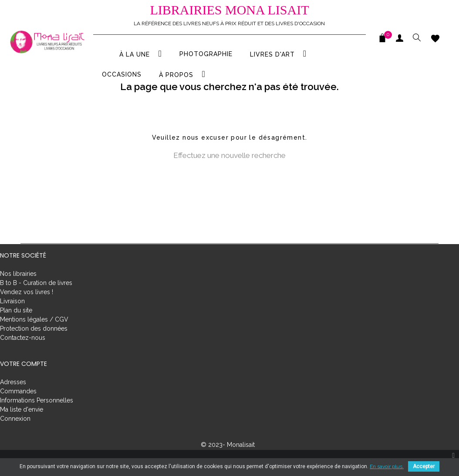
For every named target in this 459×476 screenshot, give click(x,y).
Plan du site (16, 328)
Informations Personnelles (37, 418)
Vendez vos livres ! (27, 310)
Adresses (13, 400)
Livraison (12, 319)
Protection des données (34, 346)
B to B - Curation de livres (36, 301)
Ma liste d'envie (22, 427)
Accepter (424, 466)
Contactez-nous (23, 355)
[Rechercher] (229, 194)
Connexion (15, 436)
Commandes (18, 409)
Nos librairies (18, 292)
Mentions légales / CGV (34, 337)
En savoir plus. (387, 466)
